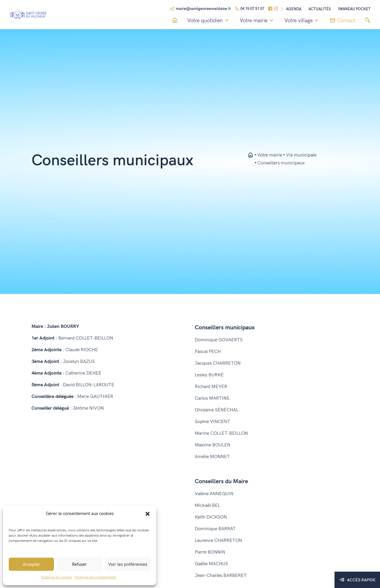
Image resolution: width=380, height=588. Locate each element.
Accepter (31, 564)
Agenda (294, 9)
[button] (148, 514)
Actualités (320, 9)
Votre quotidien (209, 21)
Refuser (79, 564)
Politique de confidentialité (95, 577)
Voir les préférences (128, 564)
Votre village (302, 21)
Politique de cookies (56, 577)
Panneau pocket (354, 9)
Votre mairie (257, 21)
